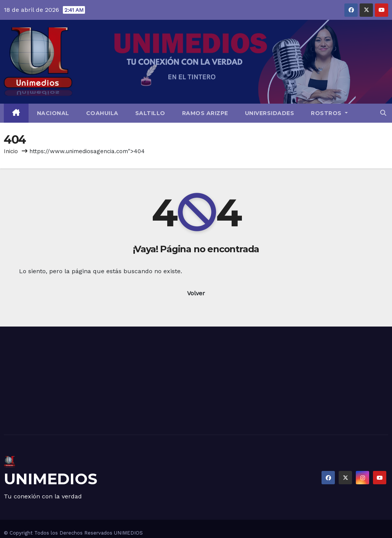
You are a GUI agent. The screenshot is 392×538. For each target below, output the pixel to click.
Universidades (270, 113)
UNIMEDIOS (50, 479)
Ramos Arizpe (205, 113)
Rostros (329, 113)
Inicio (11, 151)
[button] (383, 113)
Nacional (53, 113)
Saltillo (150, 113)
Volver (196, 293)
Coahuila (102, 113)
